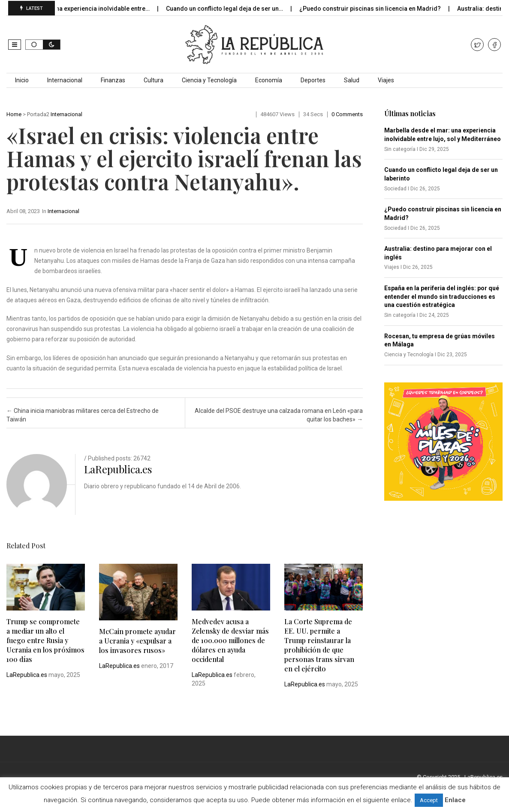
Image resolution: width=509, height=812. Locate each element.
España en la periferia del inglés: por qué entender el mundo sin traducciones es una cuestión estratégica (442, 296)
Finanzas (113, 80)
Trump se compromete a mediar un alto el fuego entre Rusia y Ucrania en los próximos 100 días (45, 640)
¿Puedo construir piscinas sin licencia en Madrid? (377, 9)
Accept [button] (429, 800)
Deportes (313, 80)
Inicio (22, 80)
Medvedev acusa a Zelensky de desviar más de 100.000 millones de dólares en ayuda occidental (230, 640)
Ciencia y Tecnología (209, 80)
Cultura (154, 80)
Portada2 (38, 114)
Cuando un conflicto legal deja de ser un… (231, 9)
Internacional (65, 80)
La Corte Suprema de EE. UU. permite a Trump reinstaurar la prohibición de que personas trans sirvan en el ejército (319, 645)
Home (14, 114)
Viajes (386, 80)
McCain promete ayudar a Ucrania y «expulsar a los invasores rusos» (137, 641)
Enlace (455, 800)
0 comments (347, 114)
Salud (352, 80)
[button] (15, 45)
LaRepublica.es (118, 469)
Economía (269, 80)
